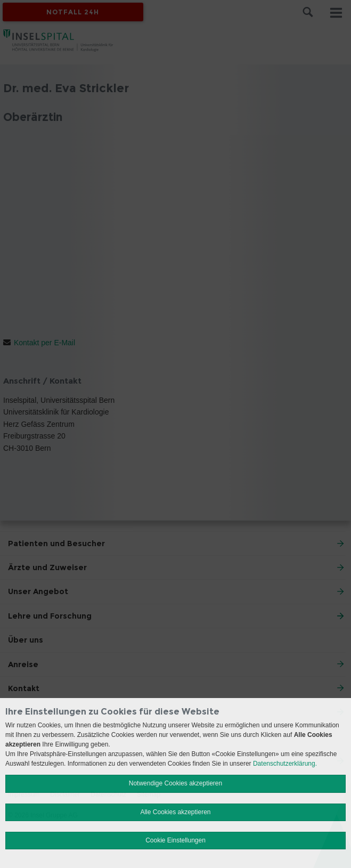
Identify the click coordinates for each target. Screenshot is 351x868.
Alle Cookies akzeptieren (175, 812)
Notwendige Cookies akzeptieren (175, 783)
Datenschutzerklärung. (285, 764)
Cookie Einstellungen (175, 840)
